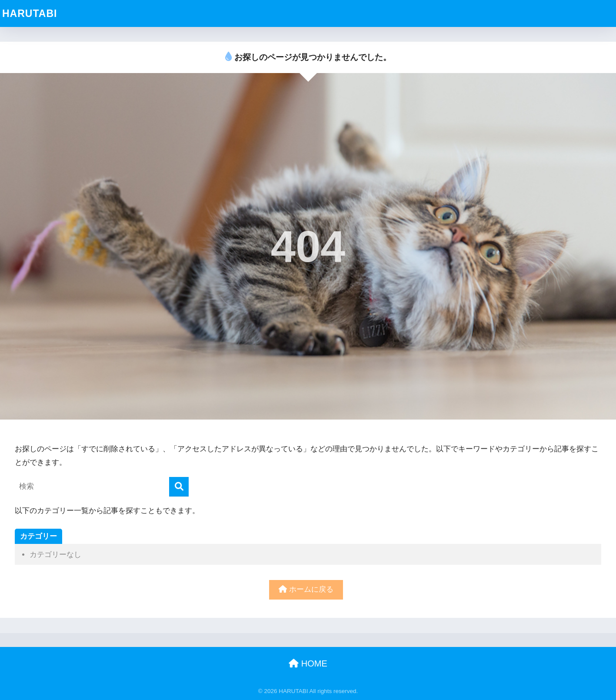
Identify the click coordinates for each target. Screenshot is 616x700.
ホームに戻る (306, 589)
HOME (308, 663)
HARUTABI (30, 13)
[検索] (179, 487)
